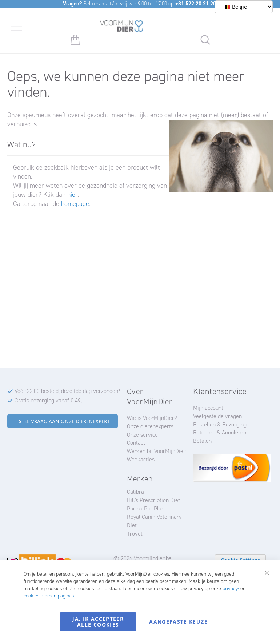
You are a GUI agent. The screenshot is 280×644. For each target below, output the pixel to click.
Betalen (202, 441)
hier (73, 195)
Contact (136, 443)
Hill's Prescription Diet (153, 500)
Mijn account (208, 408)
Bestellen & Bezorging (220, 424)
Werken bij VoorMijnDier (156, 451)
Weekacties (141, 459)
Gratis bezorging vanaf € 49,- (49, 400)
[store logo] (122, 27)
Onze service (142, 435)
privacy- (231, 589)
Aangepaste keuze (178, 622)
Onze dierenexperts (150, 426)
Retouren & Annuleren (220, 432)
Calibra (135, 492)
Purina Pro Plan (146, 508)
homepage (75, 204)
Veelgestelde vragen (217, 416)
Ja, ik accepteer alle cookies (98, 622)
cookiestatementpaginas (49, 596)
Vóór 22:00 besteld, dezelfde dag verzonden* (68, 391)
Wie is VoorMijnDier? (152, 418)
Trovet (135, 534)
